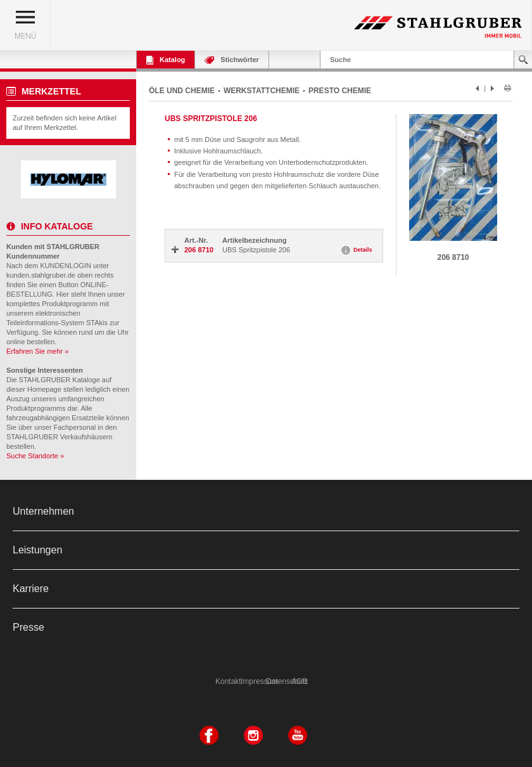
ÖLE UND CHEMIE (182, 91)
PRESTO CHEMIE (340, 91)
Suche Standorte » (35, 456)
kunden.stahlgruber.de (41, 275)
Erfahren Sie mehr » (37, 351)
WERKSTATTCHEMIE (262, 91)
